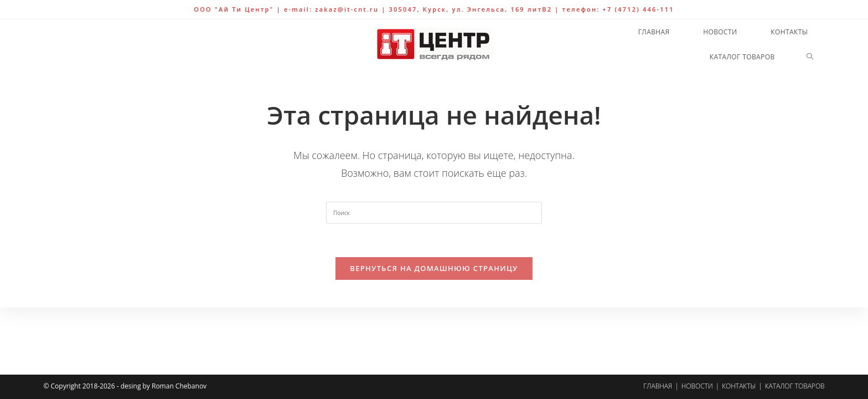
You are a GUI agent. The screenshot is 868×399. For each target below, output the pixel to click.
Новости (697, 386)
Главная (658, 386)
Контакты (739, 386)
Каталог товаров (795, 386)
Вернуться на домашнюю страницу (434, 268)
